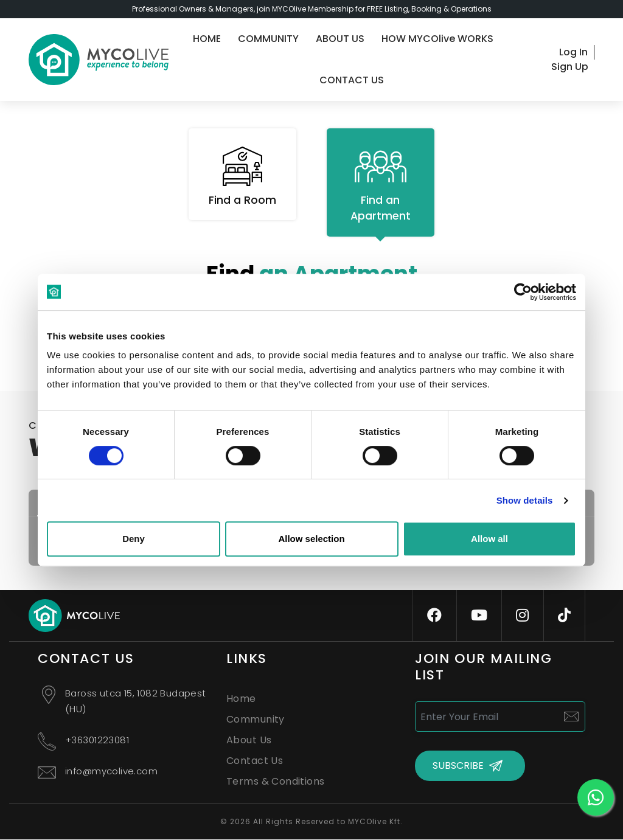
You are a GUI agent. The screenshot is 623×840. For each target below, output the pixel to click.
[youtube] (479, 616)
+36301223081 (97, 741)
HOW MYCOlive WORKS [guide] (437, 39)
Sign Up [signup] (570, 67)
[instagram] (522, 616)
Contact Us (255, 761)
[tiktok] (564, 616)
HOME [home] (207, 39)
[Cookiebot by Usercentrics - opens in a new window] (523, 292)
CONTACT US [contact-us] (352, 80)
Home (241, 699)
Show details (525, 500)
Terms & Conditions (276, 782)
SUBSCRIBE (458, 767)
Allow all (489, 539)
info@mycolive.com (111, 772)
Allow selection (311, 539)
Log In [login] (573, 52)
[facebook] (434, 616)
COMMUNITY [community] (268, 39)
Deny (134, 539)
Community (256, 720)
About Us (249, 741)
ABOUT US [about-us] (340, 39)
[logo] (99, 60)
